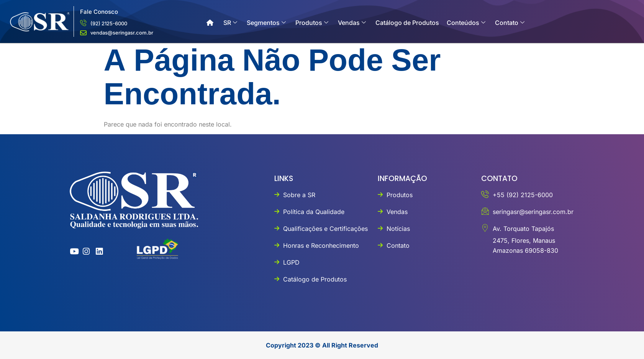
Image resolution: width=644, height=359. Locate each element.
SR (230, 23)
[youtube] (71, 252)
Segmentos (266, 23)
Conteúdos (466, 23)
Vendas (352, 23)
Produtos (312, 23)
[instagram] (84, 252)
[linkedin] (98, 252)
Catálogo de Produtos (407, 23)
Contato (510, 23)
